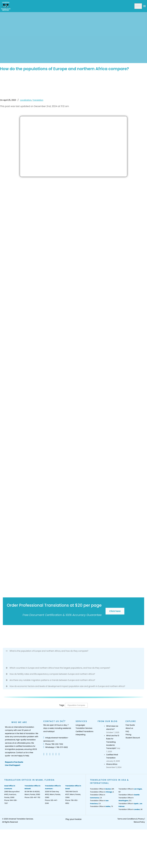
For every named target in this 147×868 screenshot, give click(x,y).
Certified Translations (84, 731)
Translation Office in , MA (102, 789)
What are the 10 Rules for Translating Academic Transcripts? (113, 742)
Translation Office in (129, 795)
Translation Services (84, 728)
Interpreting (80, 735)
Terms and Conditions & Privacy (131, 819)
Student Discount (133, 738)
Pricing (128, 735)
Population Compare (76, 705)
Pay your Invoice (73, 819)
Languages (80, 725)
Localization (26, 100)
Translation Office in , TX (101, 806)
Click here (115, 611)
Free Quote (130, 725)
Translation (38, 100)
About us (129, 728)
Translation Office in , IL (102, 792)
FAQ (127, 731)
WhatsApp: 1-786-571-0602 (56, 747)
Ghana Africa (112, 764)
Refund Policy (139, 822)
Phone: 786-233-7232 (53, 744)
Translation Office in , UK (130, 809)
